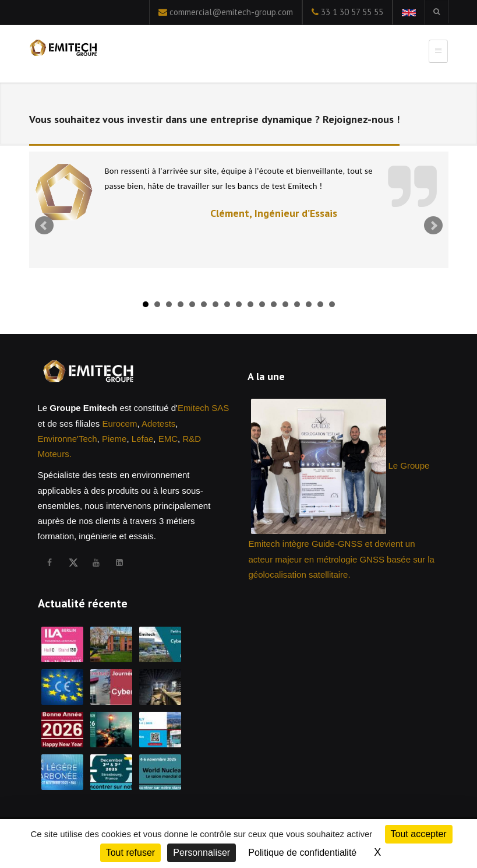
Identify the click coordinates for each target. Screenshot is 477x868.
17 (332, 304)
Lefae (143, 439)
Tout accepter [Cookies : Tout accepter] (419, 834)
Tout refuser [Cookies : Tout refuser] (130, 853)
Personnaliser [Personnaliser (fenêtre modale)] (202, 853)
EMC (168, 439)
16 (320, 304)
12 (274, 304)
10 (250, 304)
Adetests (158, 424)
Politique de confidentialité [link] (302, 853)
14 (297, 304)
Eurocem (119, 424)
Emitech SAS (203, 408)
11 (262, 304)
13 (285, 304)
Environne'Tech (68, 439)
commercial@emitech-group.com (231, 12)
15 (309, 304)
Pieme (114, 439)
